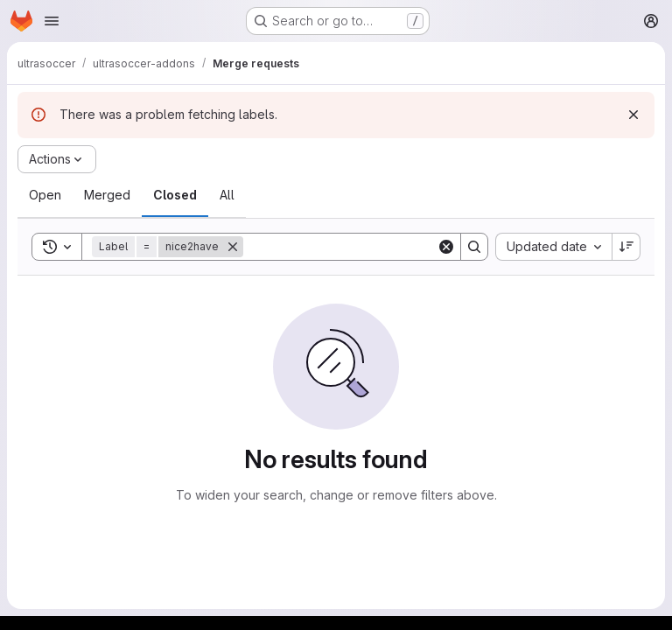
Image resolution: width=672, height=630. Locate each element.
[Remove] (233, 247)
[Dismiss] (633, 115)
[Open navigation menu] (52, 21)
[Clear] (446, 247)
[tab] (45, 195)
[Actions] (57, 159)
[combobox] (553, 247)
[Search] (352, 247)
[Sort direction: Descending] (626, 247)
